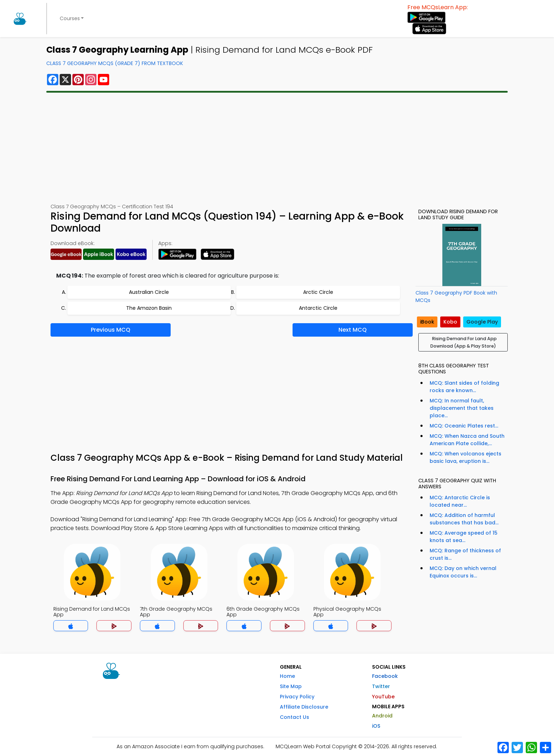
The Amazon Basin (149, 308)
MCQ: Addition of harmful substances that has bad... (464, 519)
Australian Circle (149, 292)
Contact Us (294, 717)
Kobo (450, 322)
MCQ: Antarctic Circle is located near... (460, 501)
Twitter (381, 686)
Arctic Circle (318, 292)
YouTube (383, 697)
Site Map (291, 686)
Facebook (385, 676)
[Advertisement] (277, 148)
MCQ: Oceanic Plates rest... (464, 426)
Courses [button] (70, 18)
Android (382, 716)
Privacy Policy (297, 697)
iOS (376, 726)
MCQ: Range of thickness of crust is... (465, 554)
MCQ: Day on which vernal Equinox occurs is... (463, 572)
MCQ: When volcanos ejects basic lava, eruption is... (465, 457)
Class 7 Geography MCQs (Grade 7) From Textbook (115, 63)
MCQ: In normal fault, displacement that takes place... (462, 408)
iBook (427, 322)
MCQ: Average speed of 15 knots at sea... (464, 537)
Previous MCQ (111, 330)
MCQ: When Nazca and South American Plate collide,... (467, 440)
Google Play (482, 322)
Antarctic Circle (318, 308)
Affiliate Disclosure (304, 707)
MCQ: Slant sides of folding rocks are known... (464, 387)
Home (287, 676)
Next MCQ (353, 330)
